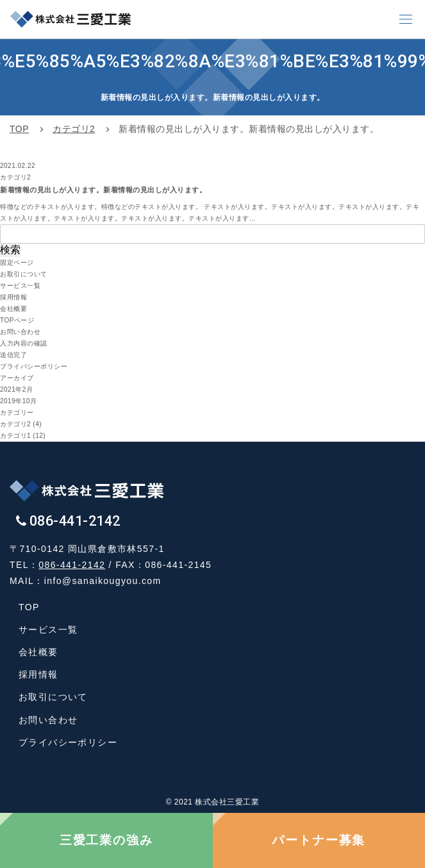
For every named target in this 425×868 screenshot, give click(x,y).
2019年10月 (18, 401)
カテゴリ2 (15, 424)
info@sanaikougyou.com (103, 581)
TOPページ (17, 320)
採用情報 (13, 297)
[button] (406, 19)
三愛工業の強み (106, 840)
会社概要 (13, 309)
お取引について (24, 274)
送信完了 (13, 355)
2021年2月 (16, 389)
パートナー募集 (319, 840)
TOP (29, 607)
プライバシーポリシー (34, 366)
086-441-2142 (72, 565)
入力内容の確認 (24, 343)
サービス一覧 (20, 286)
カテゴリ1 (15, 436)
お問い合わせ (20, 332)
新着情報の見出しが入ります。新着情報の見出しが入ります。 (103, 190)
